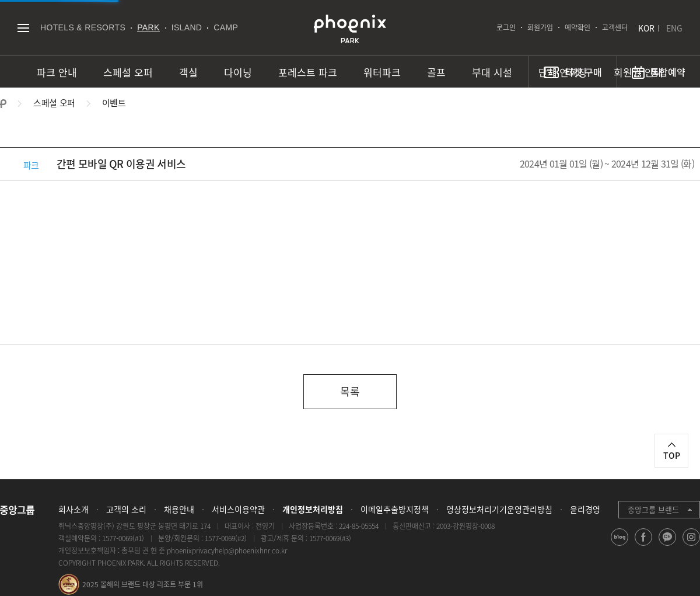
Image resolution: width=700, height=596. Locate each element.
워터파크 (382, 72)
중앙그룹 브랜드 (653, 509)
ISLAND (187, 27)
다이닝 (238, 72)
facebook (644, 546)
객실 (188, 72)
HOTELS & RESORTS (83, 27)
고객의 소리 (126, 509)
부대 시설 (492, 72)
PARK (148, 27)
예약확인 (577, 27)
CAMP (226, 27)
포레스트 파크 (308, 72)
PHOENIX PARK (350, 29)
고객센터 (615, 27)
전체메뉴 (23, 28)
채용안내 (179, 509)
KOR (646, 28)
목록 (350, 391)
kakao (668, 546)
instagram (692, 546)
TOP (672, 455)
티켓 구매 (583, 72)
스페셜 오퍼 (128, 72)
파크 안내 (57, 72)
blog (620, 546)
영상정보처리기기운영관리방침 (499, 509)
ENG (674, 28)
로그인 (506, 27)
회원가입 (540, 27)
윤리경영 (585, 509)
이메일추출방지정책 (395, 509)
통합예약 (668, 72)
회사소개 (73, 509)
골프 (436, 72)
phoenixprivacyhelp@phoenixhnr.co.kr (227, 550)
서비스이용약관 (238, 509)
